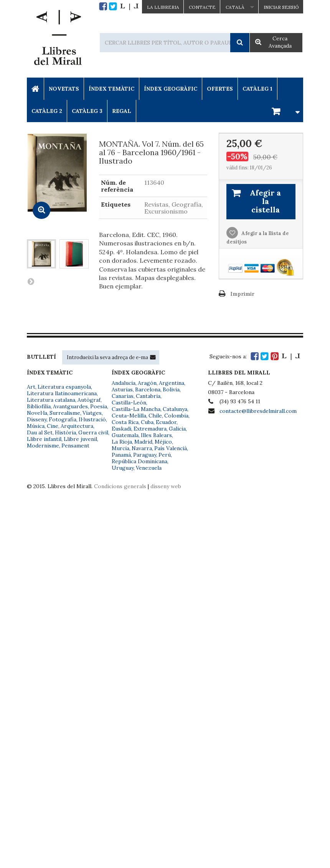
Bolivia (171, 389)
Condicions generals (120, 486)
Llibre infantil (44, 439)
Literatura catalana (51, 400)
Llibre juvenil (80, 439)
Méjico (163, 442)
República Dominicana (139, 461)
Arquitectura (77, 426)
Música (36, 426)
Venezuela (149, 468)
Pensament (75, 446)
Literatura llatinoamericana (62, 393)
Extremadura (150, 429)
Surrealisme (65, 413)
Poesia (99, 406)
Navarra (142, 448)
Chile (155, 416)
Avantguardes (70, 406)
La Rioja (122, 442)
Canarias (123, 396)
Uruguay (123, 468)
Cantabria (148, 396)
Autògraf (89, 400)
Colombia (176, 416)
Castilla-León (129, 403)
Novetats (64, 89)
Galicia (177, 429)
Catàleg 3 (87, 111)
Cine (53, 426)
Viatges (92, 413)
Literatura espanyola (64, 387)
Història (65, 432)
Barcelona (148, 389)
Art (31, 387)
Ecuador (166, 422)
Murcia (120, 448)
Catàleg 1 (257, 89)
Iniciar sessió (281, 7)
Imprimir (242, 294)
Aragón (147, 383)
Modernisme (43, 446)
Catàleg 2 (47, 111)
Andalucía (124, 383)
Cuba (147, 422)
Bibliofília (39, 406)
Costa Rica (125, 422)
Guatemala (125, 435)
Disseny (37, 419)
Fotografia (63, 419)
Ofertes (220, 89)
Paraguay (145, 455)
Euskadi (121, 429)
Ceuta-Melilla (129, 416)
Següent (31, 281)
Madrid (143, 442)
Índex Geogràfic (171, 89)
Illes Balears (156, 435)
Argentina (172, 383)
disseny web (166, 486)
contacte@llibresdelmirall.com (258, 411)
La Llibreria (163, 7)
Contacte (202, 7)
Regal (122, 111)
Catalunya (175, 409)
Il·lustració (92, 419)
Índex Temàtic (111, 89)
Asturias (122, 389)
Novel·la (37, 413)
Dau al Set (40, 432)
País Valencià (171, 448)
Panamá (121, 455)
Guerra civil (93, 432)
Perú (165, 455)
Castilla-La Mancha (136, 409)
